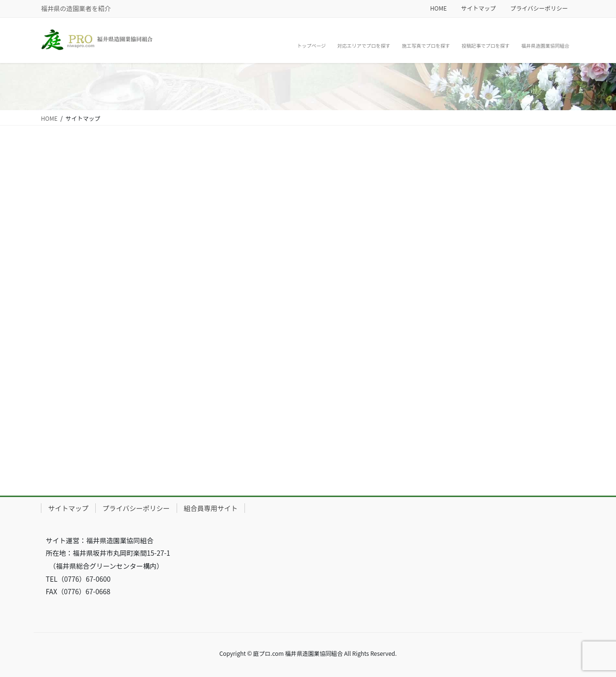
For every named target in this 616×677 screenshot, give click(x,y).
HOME (438, 8)
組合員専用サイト (211, 508)
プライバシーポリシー (539, 8)
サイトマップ (478, 8)
